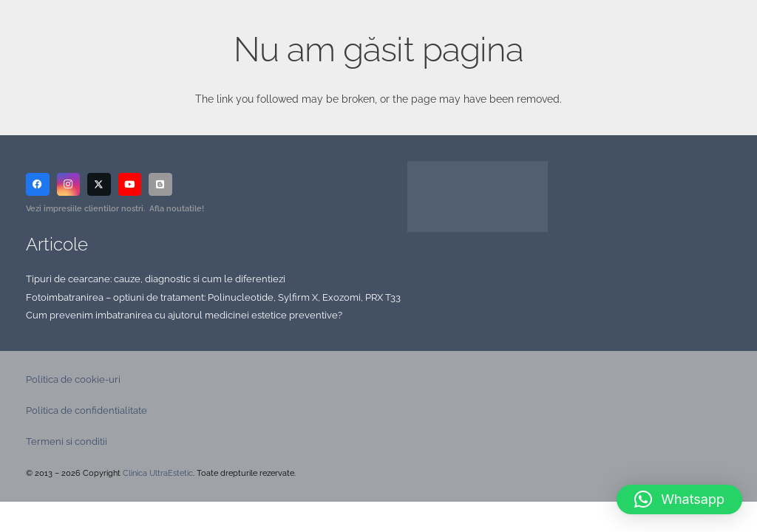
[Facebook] (38, 185)
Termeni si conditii (67, 441)
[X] (99, 185)
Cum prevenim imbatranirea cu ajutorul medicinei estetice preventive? (184, 315)
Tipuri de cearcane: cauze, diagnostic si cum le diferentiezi (156, 279)
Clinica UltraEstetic (158, 473)
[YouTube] (130, 185)
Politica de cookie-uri (73, 379)
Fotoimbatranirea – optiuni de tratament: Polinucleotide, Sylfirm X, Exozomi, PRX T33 (213, 297)
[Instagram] (69, 185)
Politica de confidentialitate (86, 410)
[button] (679, 499)
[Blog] (160, 185)
